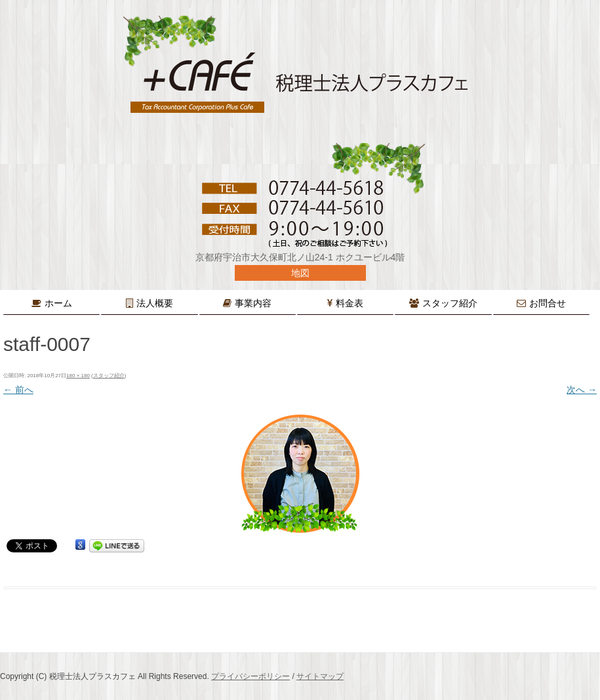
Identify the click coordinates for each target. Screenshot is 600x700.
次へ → (582, 390)
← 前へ (18, 390)
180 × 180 (78, 376)
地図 (300, 273)
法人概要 (155, 303)
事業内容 (253, 303)
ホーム (58, 303)
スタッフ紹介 (450, 303)
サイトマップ (320, 676)
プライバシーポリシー (250, 676)
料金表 (350, 303)
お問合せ (548, 303)
